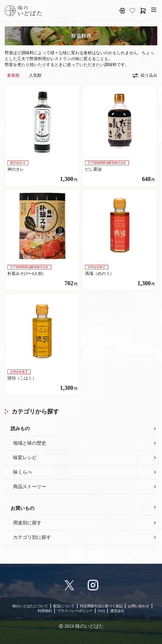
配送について (64, 606)
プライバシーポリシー (75, 611)
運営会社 (117, 611)
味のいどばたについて (30, 606)
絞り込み (145, 76)
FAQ (101, 611)
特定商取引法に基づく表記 (101, 606)
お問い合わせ (139, 606)
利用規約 (45, 611)
